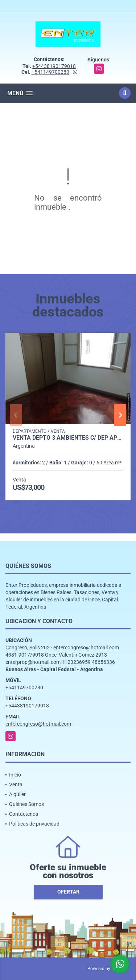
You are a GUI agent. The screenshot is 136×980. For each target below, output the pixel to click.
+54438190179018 (54, 66)
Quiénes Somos (26, 804)
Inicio (15, 775)
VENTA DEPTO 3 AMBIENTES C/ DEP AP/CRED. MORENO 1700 (68, 438)
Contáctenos (24, 814)
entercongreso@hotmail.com (38, 724)
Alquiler (17, 794)
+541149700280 (50, 72)
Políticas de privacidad (34, 824)
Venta (16, 785)
